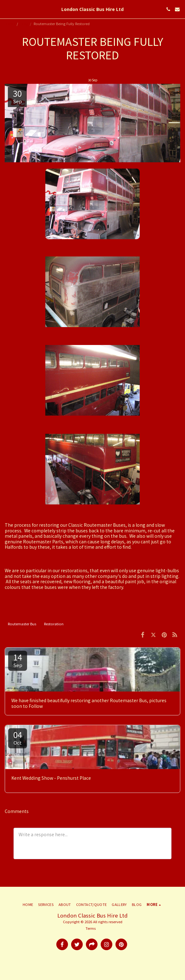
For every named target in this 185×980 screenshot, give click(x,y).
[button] (7, 9)
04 (18, 737)
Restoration (54, 624)
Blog (24, 24)
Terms (91, 928)
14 (18, 660)
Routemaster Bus (22, 624)
